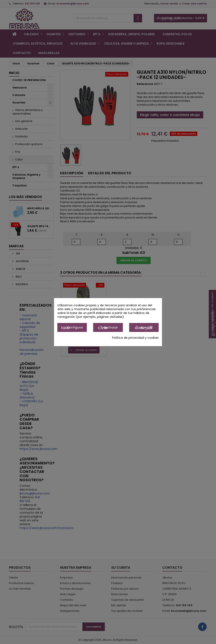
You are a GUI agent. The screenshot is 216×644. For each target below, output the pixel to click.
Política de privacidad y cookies (135, 338)
